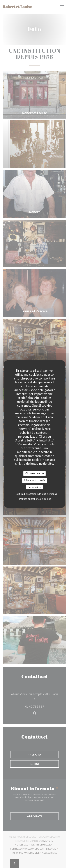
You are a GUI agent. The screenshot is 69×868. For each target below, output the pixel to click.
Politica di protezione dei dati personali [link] (36, 494)
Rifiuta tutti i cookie (34, 480)
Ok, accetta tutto (35, 473)
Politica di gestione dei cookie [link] (35, 499)
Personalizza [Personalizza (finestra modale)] (34, 487)
